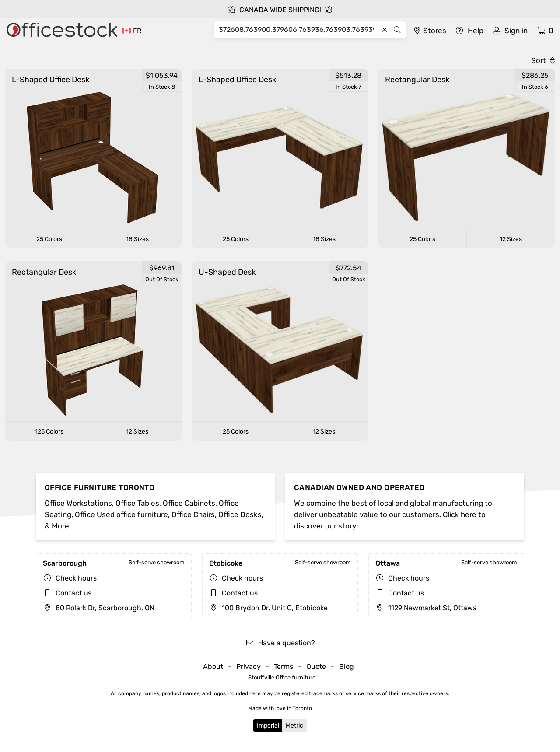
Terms (283, 666)
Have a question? (280, 643)
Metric (294, 726)
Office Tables (137, 503)
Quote (316, 666)
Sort (543, 60)
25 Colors (49, 239)
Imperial (268, 726)
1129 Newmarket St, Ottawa (426, 608)
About (213, 666)
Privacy (248, 666)
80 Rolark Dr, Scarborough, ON (99, 608)
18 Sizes (137, 239)
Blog (346, 666)
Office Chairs (193, 514)
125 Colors (49, 432)
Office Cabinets (189, 503)
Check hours (76, 578)
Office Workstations (78, 503)
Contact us (73, 593)
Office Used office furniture (121, 514)
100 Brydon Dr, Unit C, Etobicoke (268, 608)
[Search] (299, 30)
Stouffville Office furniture (282, 677)
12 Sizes (511, 239)
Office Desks (240, 514)
